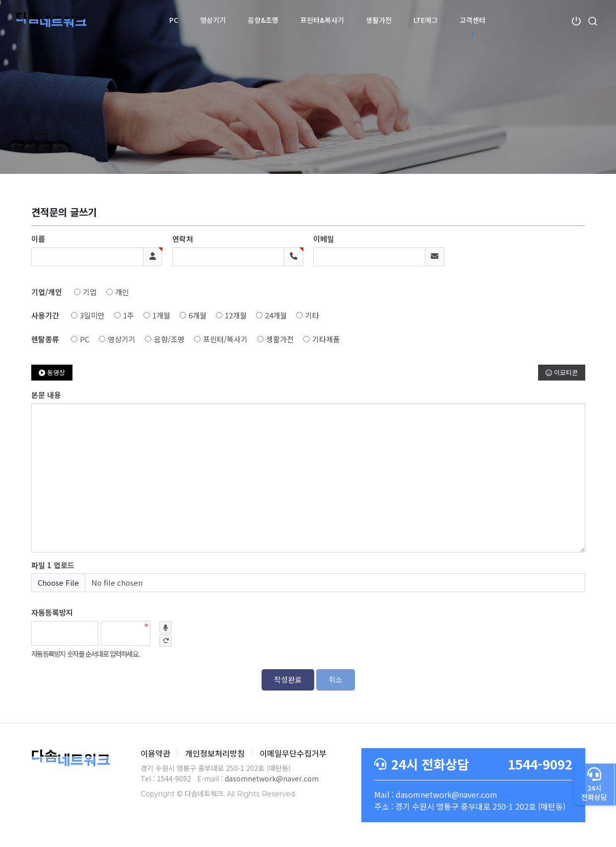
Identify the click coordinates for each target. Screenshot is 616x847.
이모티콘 (562, 372)
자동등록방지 (52, 612)
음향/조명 (169, 339)
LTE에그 (426, 20)
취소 (336, 679)
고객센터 (473, 20)
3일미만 (92, 315)
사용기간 (45, 315)
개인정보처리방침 (215, 753)
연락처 (183, 239)
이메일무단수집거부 (293, 753)
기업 (90, 292)
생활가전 (379, 20)
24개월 (276, 315)
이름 (38, 239)
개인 (122, 292)
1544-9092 (473, 765)
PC (174, 20)
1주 (129, 315)
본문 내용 (46, 395)
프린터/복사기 (225, 339)
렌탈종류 (45, 339)
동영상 (52, 372)
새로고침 (166, 641)
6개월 (198, 315)
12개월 (236, 315)
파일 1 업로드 (53, 565)
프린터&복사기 (322, 20)
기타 (312, 315)
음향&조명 (263, 20)
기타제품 (326, 339)
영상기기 (213, 20)
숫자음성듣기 (166, 627)
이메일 (324, 239)
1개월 (161, 315)
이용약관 (155, 753)
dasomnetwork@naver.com (272, 778)
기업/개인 (47, 292)
